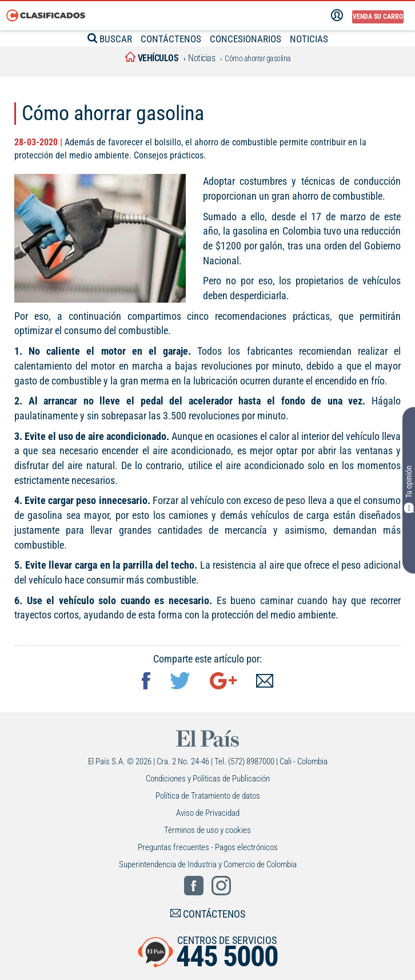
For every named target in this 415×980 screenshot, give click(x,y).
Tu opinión (409, 489)
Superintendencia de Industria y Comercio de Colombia (208, 864)
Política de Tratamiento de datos (208, 796)
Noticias (201, 58)
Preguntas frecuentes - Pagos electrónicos (208, 847)
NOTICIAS (309, 39)
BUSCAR (110, 39)
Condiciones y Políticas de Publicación (208, 779)
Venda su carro (378, 17)
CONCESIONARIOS (246, 39)
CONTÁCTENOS (171, 39)
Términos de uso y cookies (207, 830)
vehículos (152, 58)
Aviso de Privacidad (208, 813)
